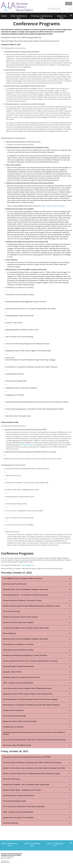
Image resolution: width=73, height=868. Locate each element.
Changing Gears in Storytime (13, 727)
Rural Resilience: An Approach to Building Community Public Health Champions (31, 705)
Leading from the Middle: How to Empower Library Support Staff (26, 628)
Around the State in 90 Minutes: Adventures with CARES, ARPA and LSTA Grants (32, 763)
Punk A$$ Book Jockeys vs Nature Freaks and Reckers (23, 578)
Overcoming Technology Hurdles (14, 716)
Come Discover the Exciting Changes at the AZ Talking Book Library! (27, 688)
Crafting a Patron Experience (13, 710)
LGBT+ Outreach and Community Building (18, 683)
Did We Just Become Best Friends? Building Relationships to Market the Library (31, 606)
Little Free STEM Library (12, 779)
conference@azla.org (27, 565)
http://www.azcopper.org (28, 445)
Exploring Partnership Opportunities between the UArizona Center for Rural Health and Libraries (34, 733)
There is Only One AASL (12, 611)
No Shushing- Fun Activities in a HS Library (18, 644)
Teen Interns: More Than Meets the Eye (17, 745)
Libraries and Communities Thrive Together (18, 622)
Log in (69, 4)
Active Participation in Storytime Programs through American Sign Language (30, 699)
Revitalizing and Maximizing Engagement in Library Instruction (25, 655)
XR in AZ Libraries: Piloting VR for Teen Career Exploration (24, 807)
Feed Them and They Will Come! (15, 584)
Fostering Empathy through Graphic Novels (18, 666)
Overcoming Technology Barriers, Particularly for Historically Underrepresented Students (34, 740)
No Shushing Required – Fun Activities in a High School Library (25, 595)
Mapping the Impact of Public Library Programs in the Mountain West (27, 694)
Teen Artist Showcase (11, 823)
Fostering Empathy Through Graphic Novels (18, 796)
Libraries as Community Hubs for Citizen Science (20, 617)
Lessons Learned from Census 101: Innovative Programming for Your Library (30, 661)
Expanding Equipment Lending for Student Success (21, 677)
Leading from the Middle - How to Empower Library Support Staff (26, 785)
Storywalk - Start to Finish (12, 672)
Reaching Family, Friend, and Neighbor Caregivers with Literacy (26, 589)
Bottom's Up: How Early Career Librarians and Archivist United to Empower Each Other (34, 768)
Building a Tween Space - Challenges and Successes (22, 790)
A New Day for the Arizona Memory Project (18, 650)
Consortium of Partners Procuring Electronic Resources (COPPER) (27, 757)
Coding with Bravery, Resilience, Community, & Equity (22, 600)
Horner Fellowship (9, 633)
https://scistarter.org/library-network (53, 206)
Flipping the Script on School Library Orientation (20, 721)
